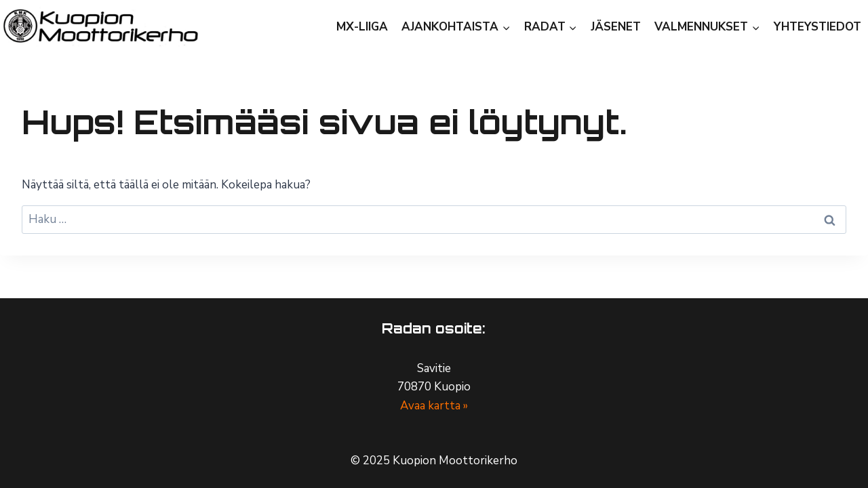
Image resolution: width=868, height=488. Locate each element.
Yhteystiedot (817, 27)
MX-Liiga (362, 27)
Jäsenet (616, 27)
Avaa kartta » (434, 406)
